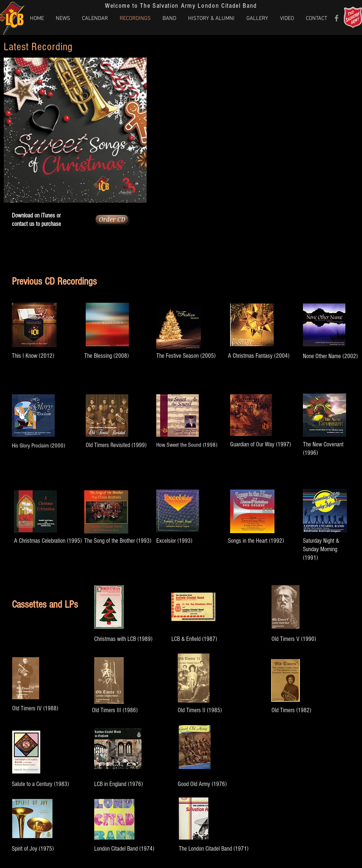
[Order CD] (112, 219)
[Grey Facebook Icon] (337, 18)
